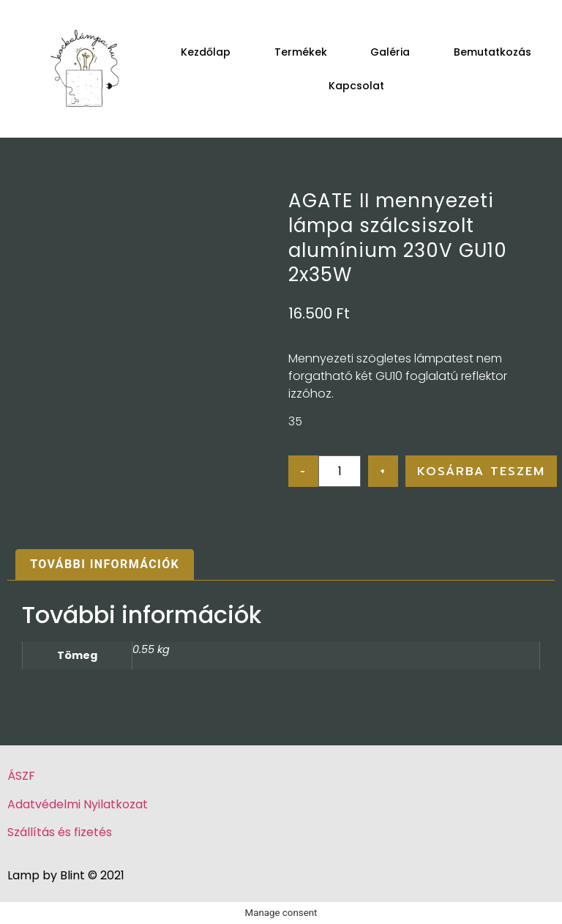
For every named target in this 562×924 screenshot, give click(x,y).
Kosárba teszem (481, 472)
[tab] (105, 565)
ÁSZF (21, 776)
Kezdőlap (206, 52)
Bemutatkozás (492, 52)
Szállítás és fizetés (60, 832)
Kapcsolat (356, 86)
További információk (105, 564)
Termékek (301, 52)
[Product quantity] (340, 471)
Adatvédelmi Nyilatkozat (78, 804)
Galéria (390, 52)
